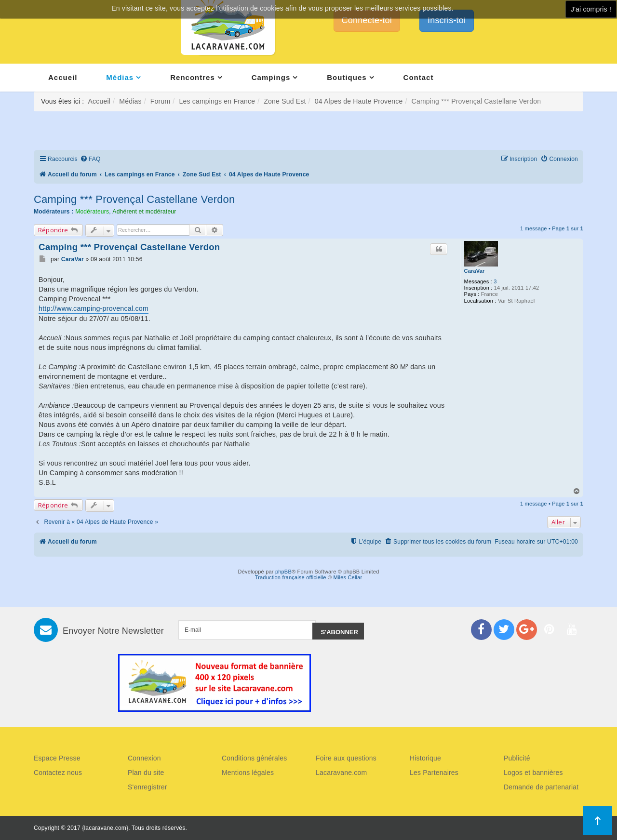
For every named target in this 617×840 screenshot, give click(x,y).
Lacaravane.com (341, 773)
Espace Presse (57, 758)
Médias (120, 77)
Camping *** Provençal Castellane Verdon (134, 199)
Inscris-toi (447, 20)
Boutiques (347, 77)
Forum (160, 101)
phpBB (283, 572)
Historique (425, 758)
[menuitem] (90, 159)
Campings (271, 77)
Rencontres (193, 77)
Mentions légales (248, 773)
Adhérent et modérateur (144, 212)
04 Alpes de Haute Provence (359, 101)
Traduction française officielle (291, 577)
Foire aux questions (346, 758)
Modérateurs (92, 212)
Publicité (517, 758)
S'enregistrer (148, 787)
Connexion (144, 758)
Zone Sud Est (285, 101)
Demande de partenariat (541, 787)
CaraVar (475, 271)
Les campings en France (217, 101)
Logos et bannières (533, 773)
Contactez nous (58, 773)
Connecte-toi (367, 20)
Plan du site (146, 773)
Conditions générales (255, 758)
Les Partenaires (434, 773)
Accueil (63, 77)
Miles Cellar (348, 577)
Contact (419, 77)
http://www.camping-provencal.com (94, 308)
